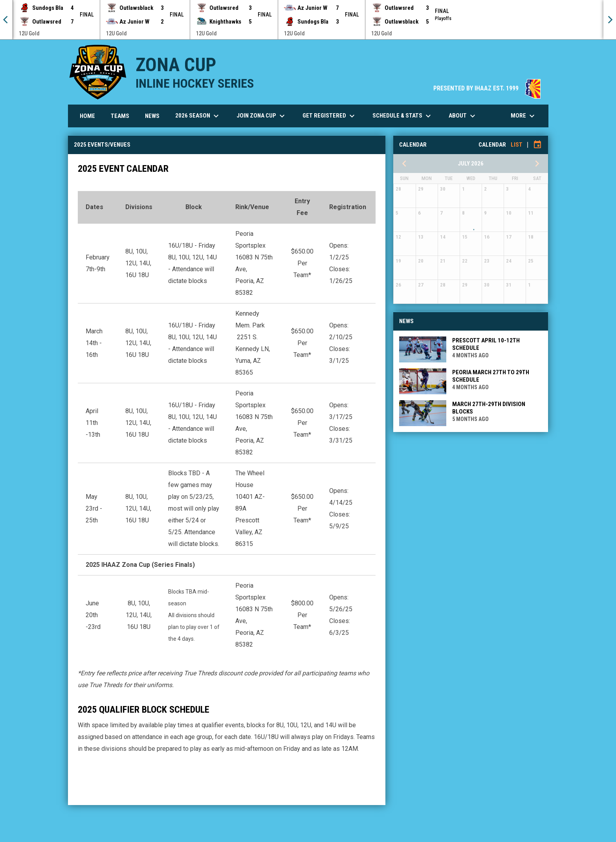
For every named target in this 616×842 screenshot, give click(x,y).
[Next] (610, 20)
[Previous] (6, 20)
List (517, 145)
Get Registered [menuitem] (330, 116)
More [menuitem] (524, 116)
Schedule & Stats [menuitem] (403, 116)
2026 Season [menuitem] (198, 116)
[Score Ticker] (308, 20)
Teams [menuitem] (120, 116)
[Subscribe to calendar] (537, 145)
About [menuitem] (463, 116)
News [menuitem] (152, 116)
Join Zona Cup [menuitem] (262, 116)
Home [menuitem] (87, 116)
